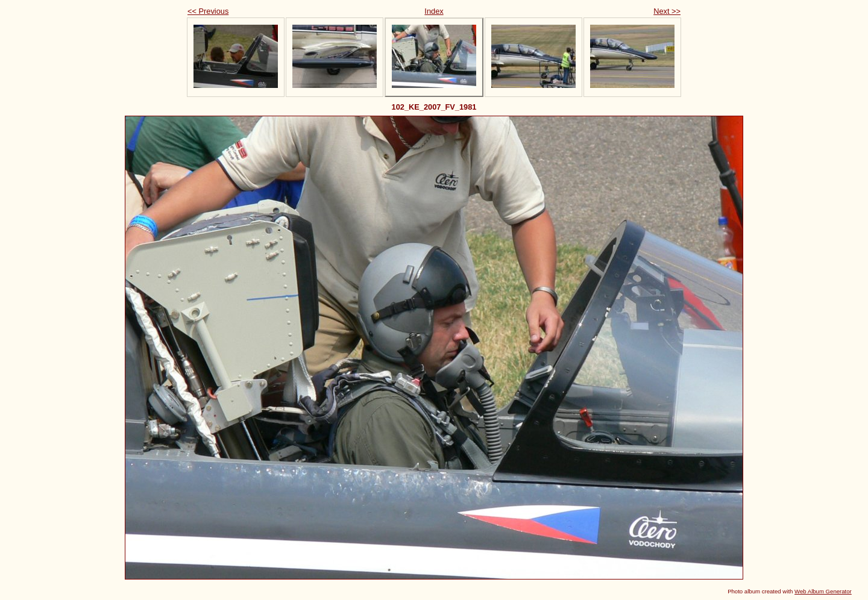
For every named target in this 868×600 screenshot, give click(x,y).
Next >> (667, 11)
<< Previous (208, 11)
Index (434, 11)
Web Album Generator (823, 591)
